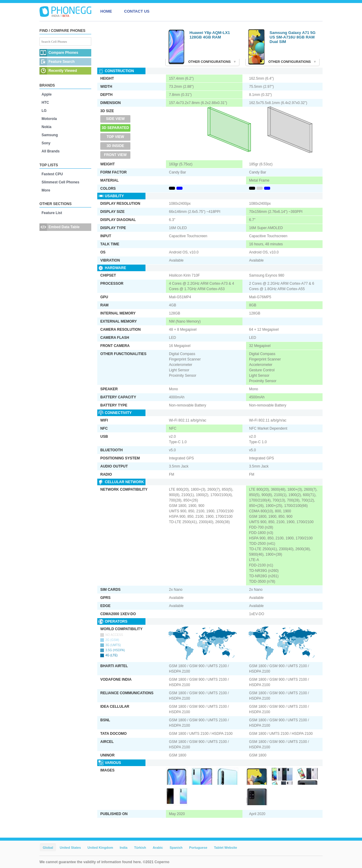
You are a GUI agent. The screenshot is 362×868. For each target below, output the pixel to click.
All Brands (51, 151)
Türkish (140, 848)
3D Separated (115, 128)
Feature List (52, 213)
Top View (115, 137)
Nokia (47, 127)
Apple (47, 94)
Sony (46, 143)
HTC (45, 103)
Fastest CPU (52, 174)
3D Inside (115, 146)
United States (70, 848)
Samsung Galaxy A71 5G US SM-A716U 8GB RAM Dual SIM (293, 37)
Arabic (158, 848)
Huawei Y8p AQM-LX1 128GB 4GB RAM (210, 35)
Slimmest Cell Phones (60, 182)
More (46, 190)
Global (48, 848)
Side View (115, 119)
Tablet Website (225, 848)
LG (44, 111)
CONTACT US (137, 11)
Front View (115, 155)
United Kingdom (100, 848)
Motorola (49, 119)
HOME (106, 11)
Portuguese (198, 848)
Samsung (50, 135)
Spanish (176, 848)
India (123, 848)
